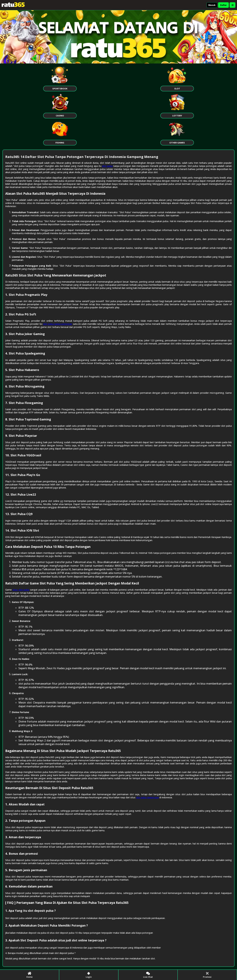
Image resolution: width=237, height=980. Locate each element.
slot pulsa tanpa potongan (58, 324)
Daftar (223, 5)
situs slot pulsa (21, 590)
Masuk (212, 5)
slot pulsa (107, 166)
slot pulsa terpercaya (147, 797)
